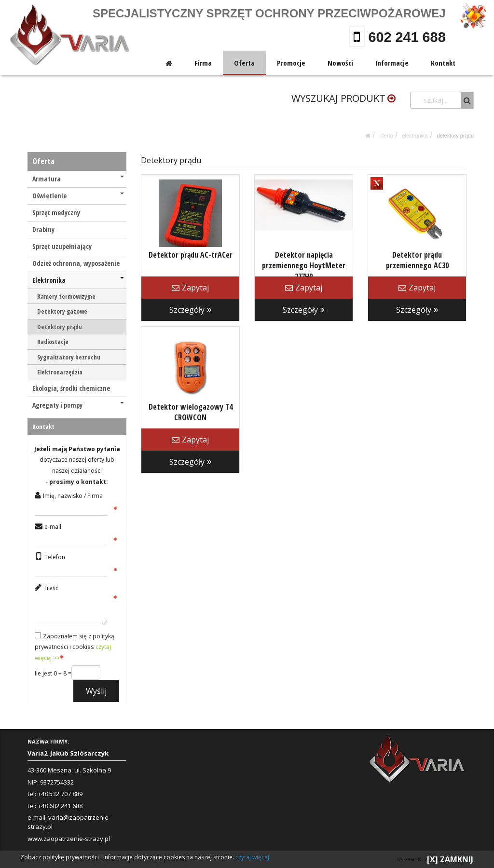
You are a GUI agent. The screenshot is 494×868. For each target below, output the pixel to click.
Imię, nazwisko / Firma (73, 496)
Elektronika (415, 136)
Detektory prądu (455, 136)
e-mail (53, 527)
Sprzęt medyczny (56, 213)
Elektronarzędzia (60, 372)
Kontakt (443, 63)
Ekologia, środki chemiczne (71, 388)
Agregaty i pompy (78, 405)
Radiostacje (53, 342)
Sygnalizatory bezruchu (69, 357)
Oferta (245, 63)
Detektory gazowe (62, 311)
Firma (204, 63)
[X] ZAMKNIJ (450, 859)
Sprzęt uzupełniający (62, 246)
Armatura (78, 179)
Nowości (341, 63)
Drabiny (43, 229)
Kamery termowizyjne (66, 296)
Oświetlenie (78, 196)
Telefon (55, 557)
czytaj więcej (252, 857)
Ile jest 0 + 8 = (53, 673)
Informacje (392, 63)
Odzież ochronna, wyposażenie (76, 263)
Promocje (292, 63)
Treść (51, 588)
